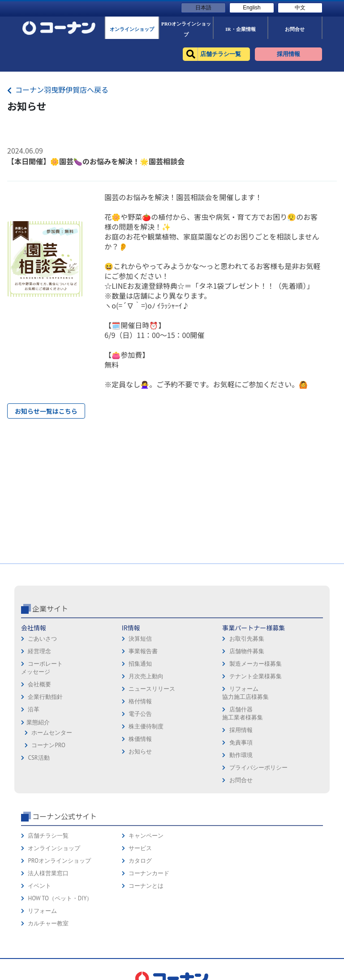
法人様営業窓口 (48, 873)
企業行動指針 (45, 697)
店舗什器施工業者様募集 (243, 713)
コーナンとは (146, 886)
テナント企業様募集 (256, 676)
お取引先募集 (247, 639)
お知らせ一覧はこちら (46, 411)
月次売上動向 (146, 676)
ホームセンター (52, 733)
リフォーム (42, 911)
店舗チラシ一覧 (48, 836)
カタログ (140, 861)
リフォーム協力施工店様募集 (245, 693)
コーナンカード (149, 873)
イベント (39, 886)
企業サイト (50, 608)
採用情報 (241, 730)
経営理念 (39, 651)
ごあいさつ (42, 639)
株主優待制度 (146, 726)
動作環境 (241, 755)
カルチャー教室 (48, 923)
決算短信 (140, 639)
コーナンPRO (48, 745)
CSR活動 (39, 758)
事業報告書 (143, 651)
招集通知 (140, 664)
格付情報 (140, 701)
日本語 (203, 8)
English (252, 8)
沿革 (34, 709)
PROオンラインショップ (59, 861)
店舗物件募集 (247, 651)
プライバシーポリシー (258, 768)
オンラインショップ (54, 848)
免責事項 (241, 742)
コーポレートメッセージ (42, 668)
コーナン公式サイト (64, 816)
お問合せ (241, 780)
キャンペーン (146, 836)
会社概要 (39, 684)
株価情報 (140, 739)
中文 (300, 8)
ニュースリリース (152, 689)
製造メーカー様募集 (256, 664)
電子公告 (140, 714)
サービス (140, 848)
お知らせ (140, 751)
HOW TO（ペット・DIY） (60, 898)
